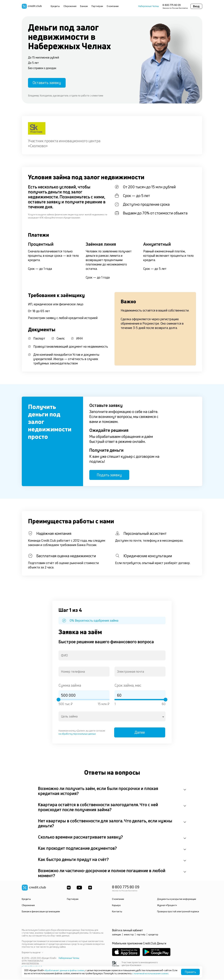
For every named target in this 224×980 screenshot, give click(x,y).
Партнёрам (97, 6)
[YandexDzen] (90, 888)
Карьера (116, 906)
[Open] (163, 717)
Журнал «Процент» (167, 906)
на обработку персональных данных (77, 734)
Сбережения (70, 6)
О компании (113, 6)
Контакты (117, 912)
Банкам (84, 6)
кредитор (153, 935)
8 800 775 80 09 (172, 5)
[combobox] (112, 656)
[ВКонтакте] (69, 888)
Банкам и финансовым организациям (41, 912)
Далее (140, 733)
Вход (196, 6)
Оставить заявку (47, 83)
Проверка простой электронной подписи (178, 912)
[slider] (58, 700)
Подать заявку (110, 475)
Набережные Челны (149, 6)
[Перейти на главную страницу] (32, 6)
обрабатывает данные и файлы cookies (65, 970)
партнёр (141, 935)
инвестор (129, 935)
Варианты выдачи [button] (33, 953)
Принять (190, 972)
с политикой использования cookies (156, 973)
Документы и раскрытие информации (176, 899)
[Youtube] (79, 888)
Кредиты (55, 6)
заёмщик (117, 935)
